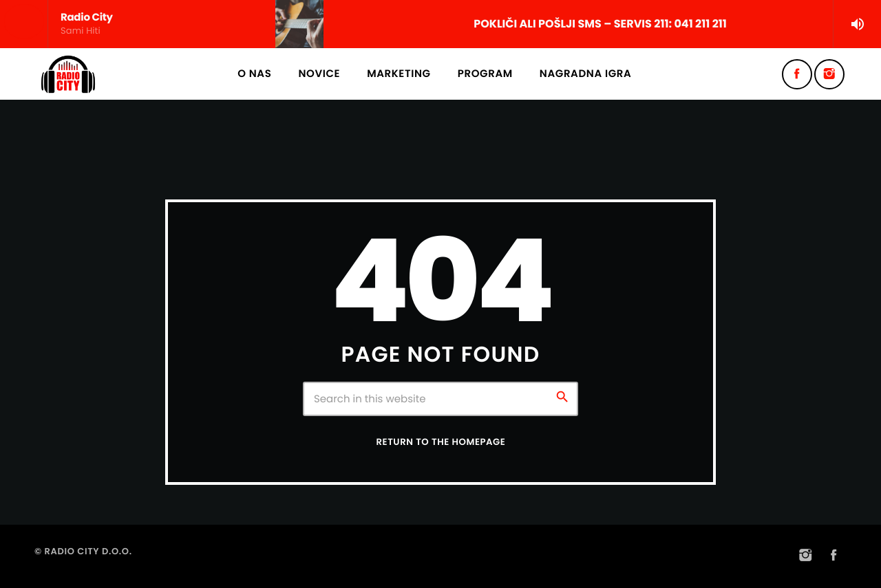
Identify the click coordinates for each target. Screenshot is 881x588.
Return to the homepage (441, 442)
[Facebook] (797, 74)
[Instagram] (829, 74)
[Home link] (68, 74)
